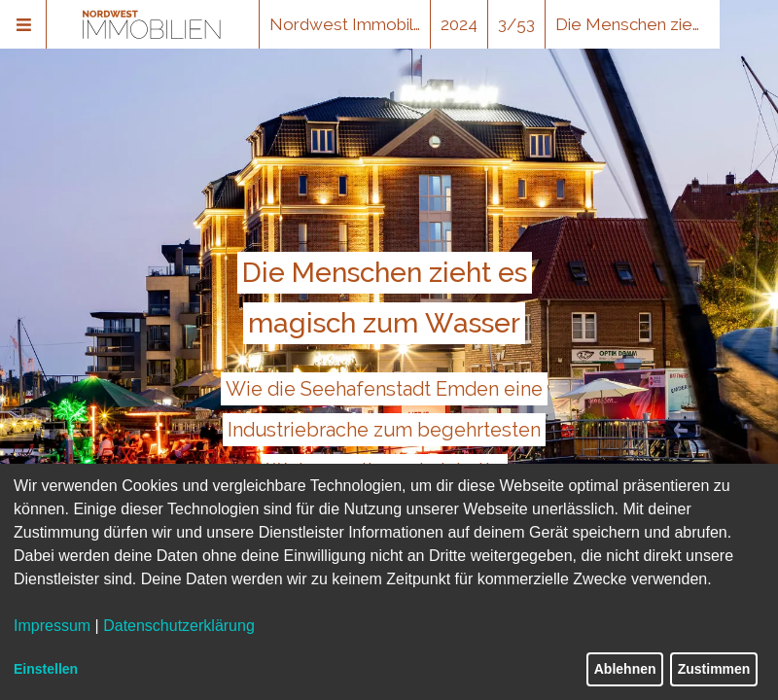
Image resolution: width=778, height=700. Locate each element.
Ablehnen (625, 669)
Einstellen (46, 669)
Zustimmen (714, 669)
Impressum (52, 626)
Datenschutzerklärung (179, 626)
